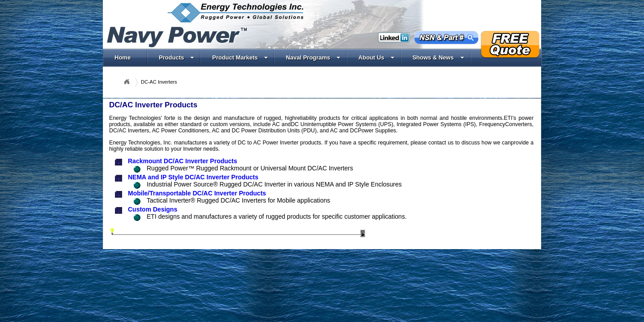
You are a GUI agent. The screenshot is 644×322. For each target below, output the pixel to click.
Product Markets (240, 57)
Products (176, 57)
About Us (376, 57)
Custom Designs (153, 209)
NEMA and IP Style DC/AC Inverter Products (193, 177)
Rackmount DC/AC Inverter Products (182, 161)
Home (123, 57)
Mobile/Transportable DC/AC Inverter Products (197, 193)
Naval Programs (313, 57)
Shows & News (438, 57)
